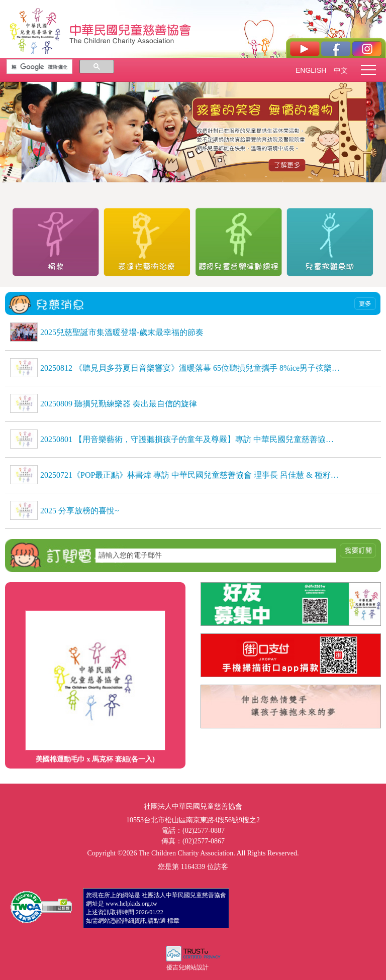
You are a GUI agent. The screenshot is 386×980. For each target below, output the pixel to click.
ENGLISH (311, 70)
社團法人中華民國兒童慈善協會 (131, 29)
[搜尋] (39, 67)
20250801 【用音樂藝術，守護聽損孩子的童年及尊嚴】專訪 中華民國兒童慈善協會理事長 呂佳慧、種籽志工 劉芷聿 (190, 439)
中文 (341, 70)
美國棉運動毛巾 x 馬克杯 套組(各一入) (95, 759)
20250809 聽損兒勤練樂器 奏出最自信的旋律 (119, 404)
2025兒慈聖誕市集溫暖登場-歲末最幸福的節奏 (122, 332)
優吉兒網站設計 (187, 967)
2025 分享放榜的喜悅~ (80, 511)
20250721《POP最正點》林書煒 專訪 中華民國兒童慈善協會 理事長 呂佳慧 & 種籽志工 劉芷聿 (190, 475)
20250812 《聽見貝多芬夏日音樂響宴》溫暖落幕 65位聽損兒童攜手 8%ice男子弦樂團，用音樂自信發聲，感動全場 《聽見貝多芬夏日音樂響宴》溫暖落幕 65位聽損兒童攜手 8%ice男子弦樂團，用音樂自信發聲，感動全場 (190, 368)
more (365, 304)
